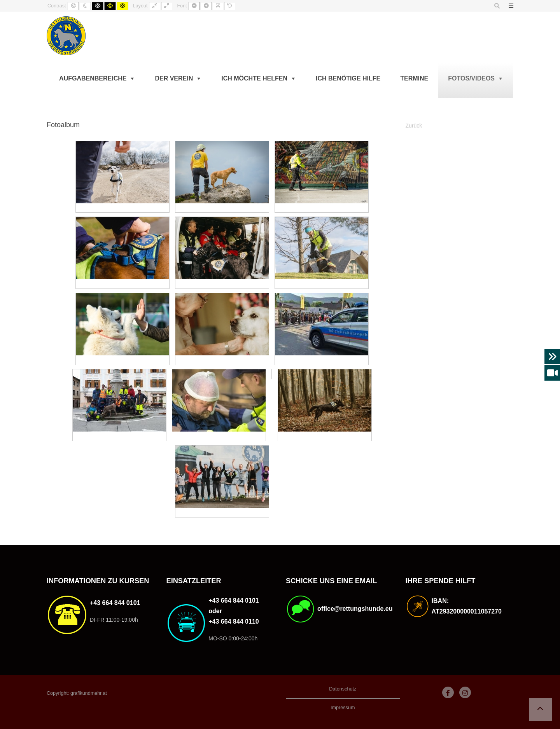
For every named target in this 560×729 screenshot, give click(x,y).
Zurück (414, 126)
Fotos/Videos (471, 78)
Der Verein (174, 78)
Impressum (343, 708)
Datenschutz (343, 689)
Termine (414, 78)
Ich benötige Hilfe (348, 78)
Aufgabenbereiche (93, 78)
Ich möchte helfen (254, 78)
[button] (541, 710)
